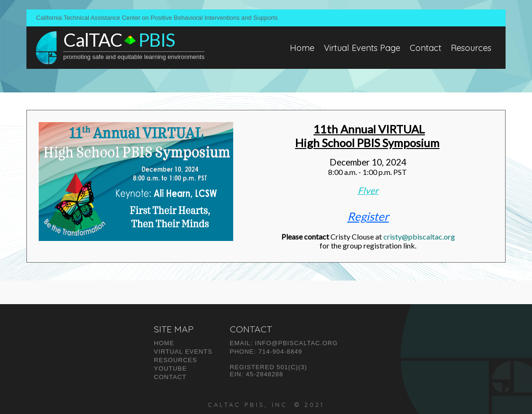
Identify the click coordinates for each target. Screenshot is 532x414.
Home (302, 48)
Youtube (170, 368)
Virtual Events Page (362, 48)
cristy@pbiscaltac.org (419, 236)
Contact (426, 48)
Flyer (368, 190)
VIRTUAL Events (183, 352)
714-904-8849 (280, 352)
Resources (471, 48)
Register (368, 216)
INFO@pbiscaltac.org (296, 343)
